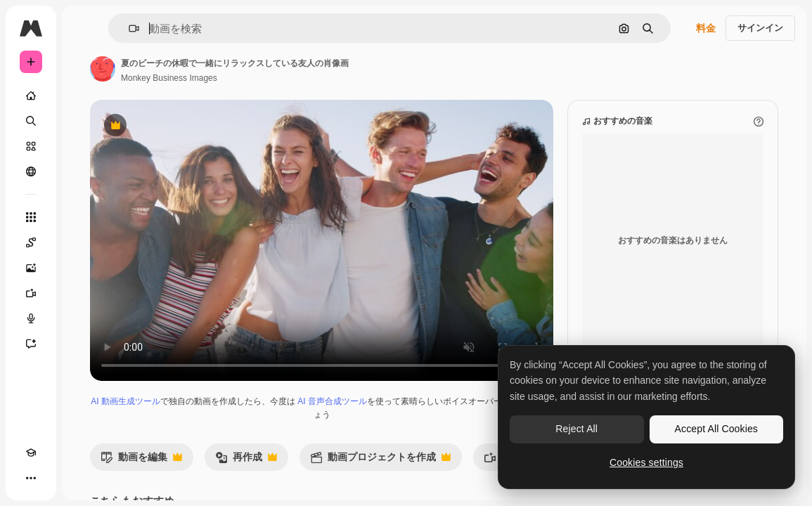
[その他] (31, 478)
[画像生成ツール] (31, 268)
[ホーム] (31, 96)
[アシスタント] (31, 344)
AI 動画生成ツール (125, 401)
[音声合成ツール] (31, 318)
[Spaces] (31, 242)
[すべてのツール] (31, 217)
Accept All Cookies (716, 429)
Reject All (576, 429)
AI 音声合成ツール (332, 401)
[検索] (31, 121)
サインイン (760, 28)
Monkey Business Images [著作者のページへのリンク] (169, 78)
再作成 (246, 461)
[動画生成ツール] (31, 293)
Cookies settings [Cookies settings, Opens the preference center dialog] (646, 462)
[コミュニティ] (31, 171)
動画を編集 (141, 461)
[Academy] (31, 453)
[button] (128, 28)
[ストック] (31, 146)
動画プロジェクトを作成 (380, 461)
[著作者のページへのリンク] (103, 69)
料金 (706, 28)
